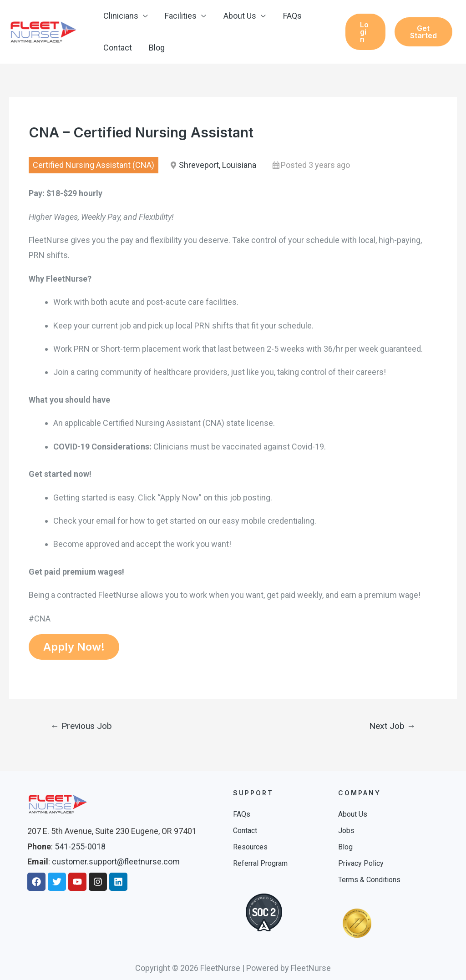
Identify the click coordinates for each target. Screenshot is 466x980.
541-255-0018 (80, 846)
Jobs (346, 831)
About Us (238, 16)
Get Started (423, 32)
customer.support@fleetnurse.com (116, 861)
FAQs (290, 16)
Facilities (180, 16)
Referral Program (260, 863)
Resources (250, 847)
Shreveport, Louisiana (218, 165)
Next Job (392, 726)
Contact (117, 48)
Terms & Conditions (369, 880)
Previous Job (81, 726)
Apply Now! (74, 647)
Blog (156, 48)
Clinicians (120, 16)
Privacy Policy (361, 863)
